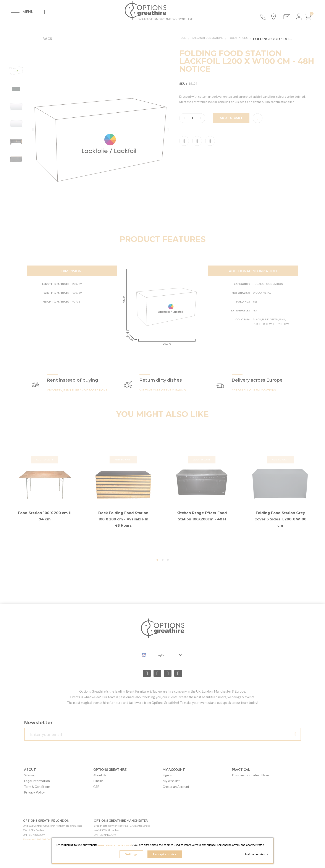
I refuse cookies (258, 855)
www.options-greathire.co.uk (115, 847)
